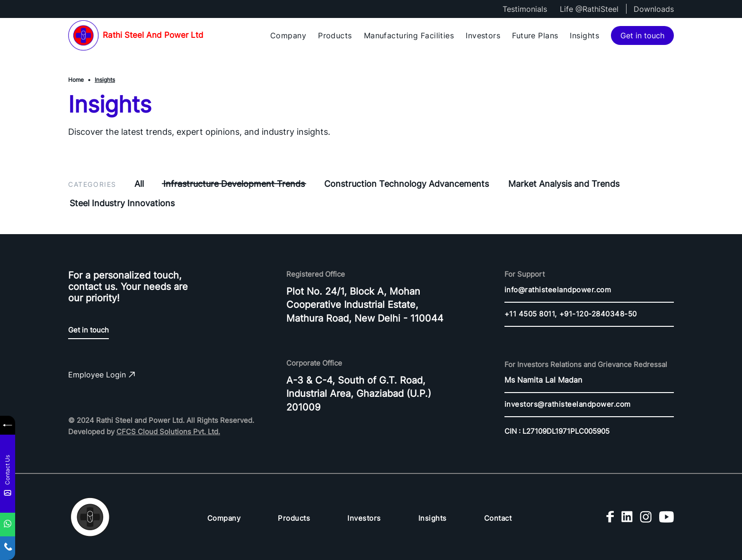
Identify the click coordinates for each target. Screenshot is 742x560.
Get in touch (642, 35)
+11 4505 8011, (531, 314)
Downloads (654, 9)
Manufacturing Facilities (409, 35)
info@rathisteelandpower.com (558, 290)
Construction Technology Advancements (406, 184)
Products (335, 35)
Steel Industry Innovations (122, 203)
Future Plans (535, 35)
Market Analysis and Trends (564, 184)
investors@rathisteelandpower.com (568, 404)
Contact (498, 518)
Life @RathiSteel (589, 9)
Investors (483, 35)
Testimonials (525, 9)
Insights (584, 35)
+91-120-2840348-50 (598, 314)
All (139, 184)
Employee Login (102, 375)
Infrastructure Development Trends (234, 184)
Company (288, 35)
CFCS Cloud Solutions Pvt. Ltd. (168, 432)
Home (76, 80)
